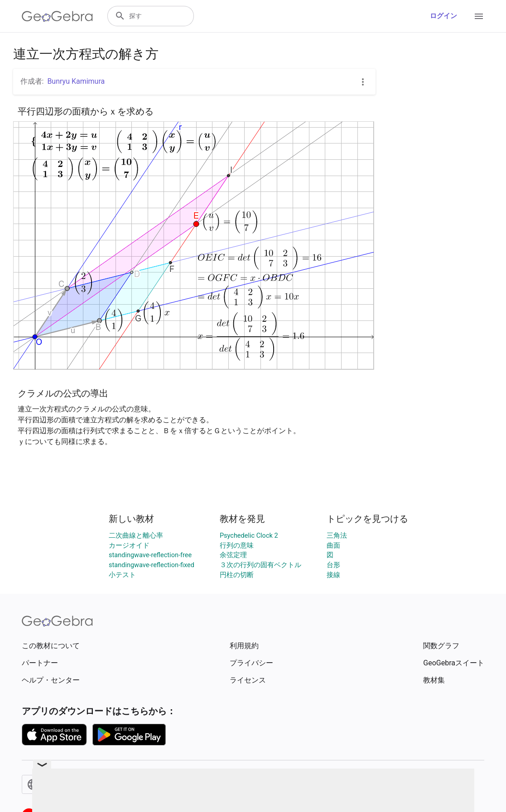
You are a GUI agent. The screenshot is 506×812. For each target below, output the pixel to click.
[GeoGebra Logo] (57, 16)
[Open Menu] (479, 16)
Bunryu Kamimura (76, 81)
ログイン (443, 16)
